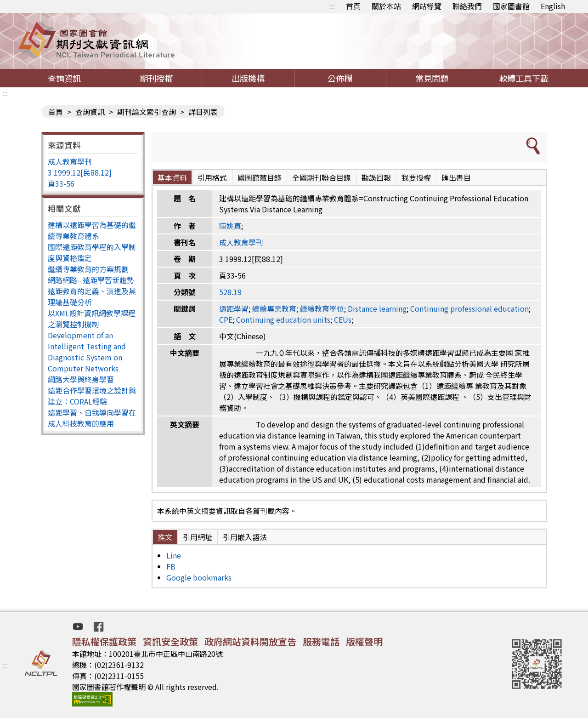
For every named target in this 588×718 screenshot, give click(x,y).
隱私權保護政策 (104, 641)
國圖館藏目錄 (260, 177)
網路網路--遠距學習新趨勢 (91, 280)
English (553, 6)
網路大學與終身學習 (81, 379)
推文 (165, 537)
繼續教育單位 (322, 308)
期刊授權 (156, 78)
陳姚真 (230, 226)
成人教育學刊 (70, 161)
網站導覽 (427, 6)
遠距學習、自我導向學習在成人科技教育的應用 (92, 418)
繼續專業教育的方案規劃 (88, 269)
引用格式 (212, 177)
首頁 (353, 6)
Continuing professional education (469, 308)
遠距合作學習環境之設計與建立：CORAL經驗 (92, 396)
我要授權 (416, 177)
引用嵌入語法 (245, 537)
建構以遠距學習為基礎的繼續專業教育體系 (92, 230)
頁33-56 (61, 183)
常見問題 (432, 78)
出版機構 (248, 78)
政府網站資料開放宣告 (250, 641)
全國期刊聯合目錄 (322, 177)
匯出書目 (456, 177)
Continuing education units (283, 319)
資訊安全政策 (170, 641)
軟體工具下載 (524, 78)
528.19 (230, 292)
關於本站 (386, 6)
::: (332, 6)
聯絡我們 (467, 6)
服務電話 (321, 641)
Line (174, 555)
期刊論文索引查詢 (147, 112)
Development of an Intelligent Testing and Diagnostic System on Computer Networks (87, 352)
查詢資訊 (64, 78)
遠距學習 (234, 308)
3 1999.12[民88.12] (80, 172)
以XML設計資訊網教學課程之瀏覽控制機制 (92, 319)
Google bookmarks (199, 577)
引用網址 (198, 537)
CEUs (343, 319)
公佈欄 (340, 78)
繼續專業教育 (274, 308)
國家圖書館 (511, 6)
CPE (226, 319)
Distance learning (377, 308)
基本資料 (172, 177)
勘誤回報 (376, 177)
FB (171, 566)
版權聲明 (364, 641)
